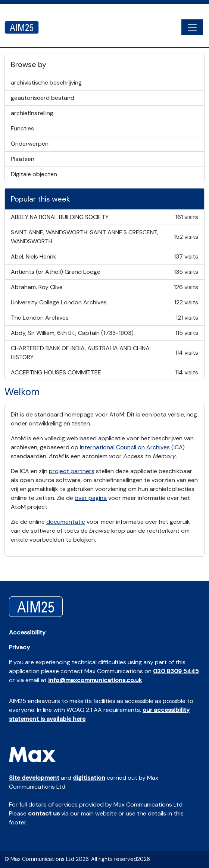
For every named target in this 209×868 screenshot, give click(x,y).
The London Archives (104, 318)
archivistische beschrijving (46, 83)
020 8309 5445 (176, 671)
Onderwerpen (30, 144)
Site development (34, 778)
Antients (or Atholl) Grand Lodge (104, 272)
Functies (22, 128)
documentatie (66, 522)
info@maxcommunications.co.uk (95, 680)
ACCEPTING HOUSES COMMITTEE (104, 373)
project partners (72, 471)
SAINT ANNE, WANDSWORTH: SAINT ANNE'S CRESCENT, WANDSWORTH (104, 237)
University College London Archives (104, 302)
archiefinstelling (32, 113)
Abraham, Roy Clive (104, 287)
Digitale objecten (34, 174)
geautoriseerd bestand (43, 98)
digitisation (89, 778)
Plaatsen (23, 159)
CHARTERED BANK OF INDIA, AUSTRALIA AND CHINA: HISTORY (104, 353)
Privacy (19, 647)
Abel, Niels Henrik (104, 257)
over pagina (91, 498)
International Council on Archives (125, 447)
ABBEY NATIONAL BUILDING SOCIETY (104, 217)
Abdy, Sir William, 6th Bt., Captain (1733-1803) (104, 333)
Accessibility (27, 632)
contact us (44, 813)
